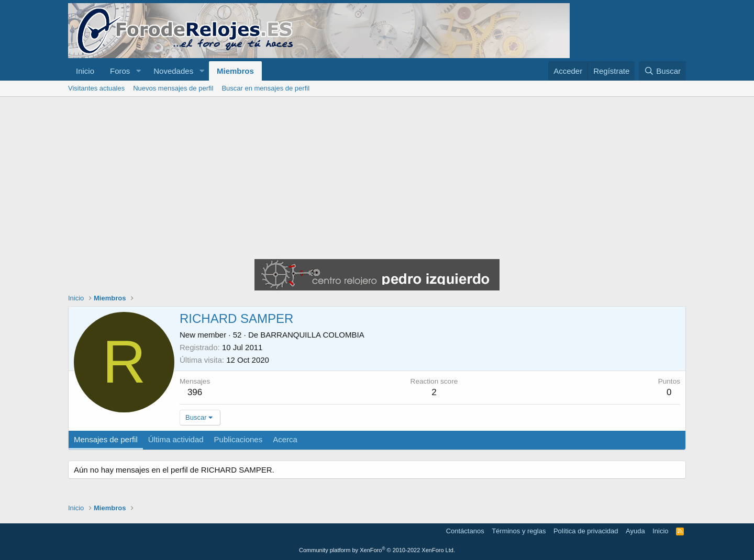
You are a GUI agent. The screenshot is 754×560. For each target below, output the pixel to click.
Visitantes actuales (96, 88)
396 (195, 392)
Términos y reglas (519, 531)
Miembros (235, 71)
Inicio (85, 71)
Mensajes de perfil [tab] (106, 439)
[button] (138, 71)
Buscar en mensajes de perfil (265, 88)
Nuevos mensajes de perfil (173, 88)
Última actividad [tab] (176, 439)
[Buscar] (662, 71)
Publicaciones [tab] (239, 439)
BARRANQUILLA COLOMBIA (312, 335)
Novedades (173, 71)
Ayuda (635, 531)
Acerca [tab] (285, 439)
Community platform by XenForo (377, 550)
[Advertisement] (377, 175)
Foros (120, 71)
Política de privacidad (586, 531)
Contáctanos (465, 531)
